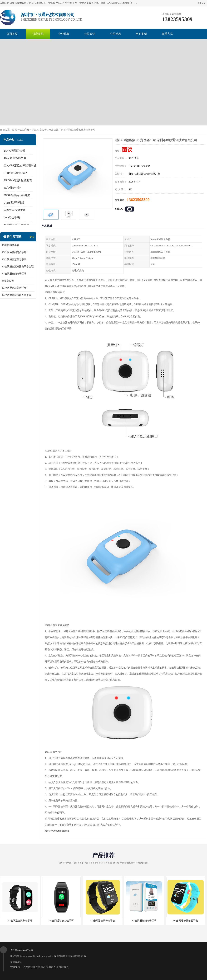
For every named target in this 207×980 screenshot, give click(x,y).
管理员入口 (52, 967)
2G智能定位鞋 (12, 188)
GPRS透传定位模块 (15, 173)
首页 (14, 130)
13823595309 (138, 200)
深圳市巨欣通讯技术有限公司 (69, 956)
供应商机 (38, 34)
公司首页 (12, 34)
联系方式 (167, 34)
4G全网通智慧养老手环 (14, 288)
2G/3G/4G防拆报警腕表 (18, 180)
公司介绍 (90, 34)
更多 (32, 237)
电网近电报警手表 (15, 210)
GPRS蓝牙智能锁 (14, 203)
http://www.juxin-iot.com (57, 831)
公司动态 (116, 34)
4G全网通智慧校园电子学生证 (18, 267)
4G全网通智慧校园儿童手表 (16, 295)
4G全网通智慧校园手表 (185, 921)
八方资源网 (29, 967)
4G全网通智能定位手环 (14, 252)
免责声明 (41, 967)
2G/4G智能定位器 (14, 151)
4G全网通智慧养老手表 (14, 259)
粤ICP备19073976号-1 (43, 956)
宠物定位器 (8, 281)
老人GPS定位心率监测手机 (20, 165)
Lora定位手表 (12, 217)
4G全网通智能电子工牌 (14, 274)
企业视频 (64, 34)
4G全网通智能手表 (15, 158)
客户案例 (141, 34)
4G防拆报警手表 (10, 245)
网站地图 (63, 967)
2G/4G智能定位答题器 (17, 195)
